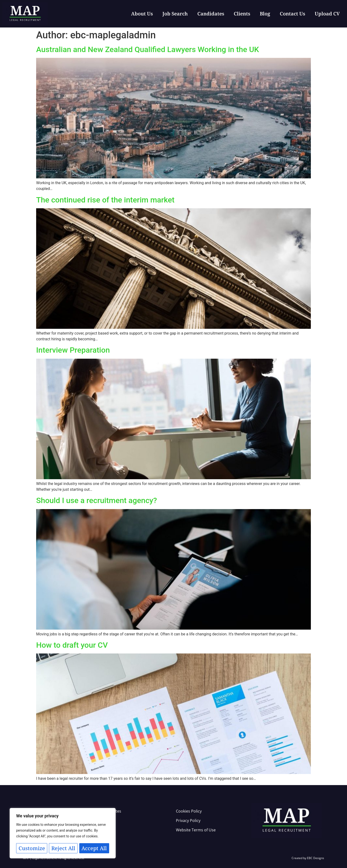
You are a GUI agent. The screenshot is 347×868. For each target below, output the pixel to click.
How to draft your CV (72, 645)
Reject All (85, 837)
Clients (242, 14)
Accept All (63, 848)
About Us (142, 14)
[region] (63, 828)
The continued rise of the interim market (105, 200)
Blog (265, 14)
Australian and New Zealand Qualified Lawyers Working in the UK (148, 49)
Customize (39, 837)
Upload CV (327, 14)
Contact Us (292, 14)
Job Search (175, 14)
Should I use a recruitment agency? (97, 500)
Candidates (211, 14)
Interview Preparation (73, 350)
